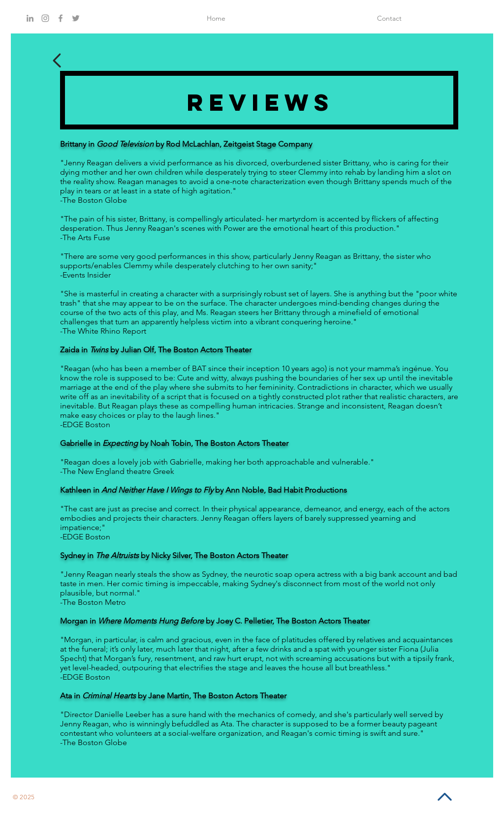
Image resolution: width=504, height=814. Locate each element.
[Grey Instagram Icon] (45, 18)
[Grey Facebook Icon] (61, 18)
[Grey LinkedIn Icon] (30, 18)
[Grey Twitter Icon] (76, 18)
